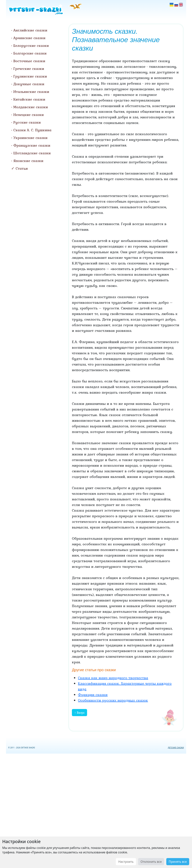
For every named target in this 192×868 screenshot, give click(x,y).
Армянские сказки (29, 38)
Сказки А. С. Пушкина (32, 130)
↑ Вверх (79, 713)
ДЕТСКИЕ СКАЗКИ (176, 748)
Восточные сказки (29, 61)
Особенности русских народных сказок (113, 700)
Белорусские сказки (31, 46)
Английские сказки (30, 30)
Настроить (126, 862)
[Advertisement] (96, 810)
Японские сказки (28, 161)
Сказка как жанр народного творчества (113, 678)
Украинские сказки (30, 138)
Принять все (178, 862)
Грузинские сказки (30, 76)
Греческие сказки (29, 69)
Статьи (22, 168)
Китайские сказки (29, 99)
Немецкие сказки (29, 115)
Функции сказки (93, 695)
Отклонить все (151, 862)
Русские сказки (27, 122)
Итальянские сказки (31, 92)
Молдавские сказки (31, 107)
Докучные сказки (29, 84)
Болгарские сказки (30, 53)
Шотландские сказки (32, 153)
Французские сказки (32, 145)
